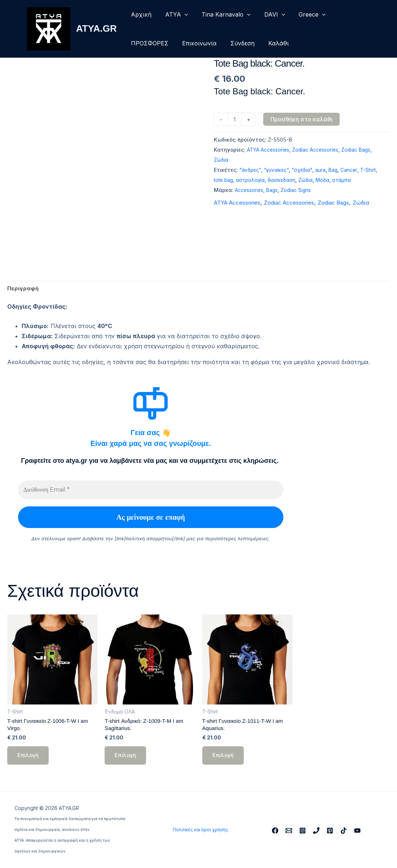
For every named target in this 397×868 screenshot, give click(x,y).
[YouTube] (357, 831)
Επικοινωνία (196, 43)
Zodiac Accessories (318, 151)
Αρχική (140, 14)
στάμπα (363, 181)
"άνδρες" (251, 171)
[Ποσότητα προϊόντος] (235, 120)
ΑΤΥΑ (173, 14)
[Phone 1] (316, 831)
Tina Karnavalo (221, 14)
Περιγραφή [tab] (23, 289)
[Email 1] (289, 831)
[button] (181, 14)
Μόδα (343, 181)
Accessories (250, 191)
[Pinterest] (330, 831)
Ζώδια (222, 161)
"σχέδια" (308, 171)
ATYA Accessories (269, 151)
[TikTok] (344, 831)
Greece (302, 14)
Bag (340, 171)
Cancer (356, 171)
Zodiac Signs (299, 191)
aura (327, 171)
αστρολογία (267, 181)
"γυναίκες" (280, 171)
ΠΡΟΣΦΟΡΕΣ (149, 43)
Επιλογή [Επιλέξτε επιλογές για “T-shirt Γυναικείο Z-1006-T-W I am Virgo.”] (29, 759)
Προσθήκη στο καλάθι (303, 119)
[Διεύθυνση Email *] (151, 491)
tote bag (238, 181)
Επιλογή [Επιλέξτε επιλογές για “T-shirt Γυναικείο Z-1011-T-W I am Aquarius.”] (224, 759)
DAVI (267, 14)
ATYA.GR (96, 28)
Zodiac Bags (361, 151)
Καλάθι (271, 43)
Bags (274, 191)
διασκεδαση (300, 181)
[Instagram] (303, 831)
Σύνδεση (237, 43)
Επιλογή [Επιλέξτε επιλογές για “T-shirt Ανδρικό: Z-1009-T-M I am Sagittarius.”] (126, 759)
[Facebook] (275, 831)
